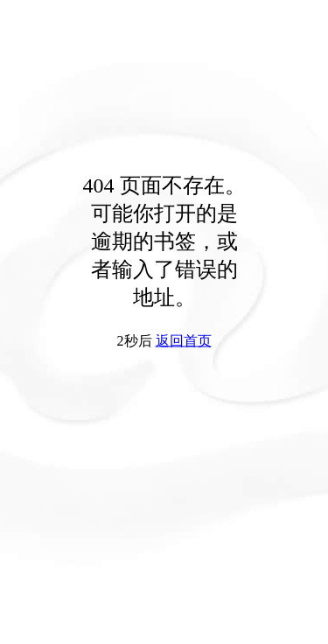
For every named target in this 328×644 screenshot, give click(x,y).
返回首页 (184, 341)
